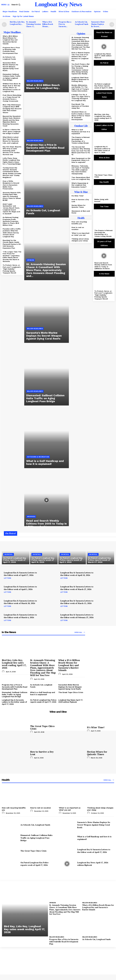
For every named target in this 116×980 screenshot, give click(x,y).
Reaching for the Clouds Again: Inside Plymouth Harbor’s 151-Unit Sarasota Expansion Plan (12, 244)
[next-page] (112, 25)
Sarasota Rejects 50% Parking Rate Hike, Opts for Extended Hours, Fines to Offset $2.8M (12, 196)
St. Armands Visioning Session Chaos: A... (33, 24)
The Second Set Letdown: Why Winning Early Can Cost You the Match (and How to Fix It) (81, 151)
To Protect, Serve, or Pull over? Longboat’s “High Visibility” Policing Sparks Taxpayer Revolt (12, 269)
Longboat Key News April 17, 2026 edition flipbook (103, 56)
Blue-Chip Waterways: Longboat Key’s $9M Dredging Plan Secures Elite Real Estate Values (12, 109)
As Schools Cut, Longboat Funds (82, 23)
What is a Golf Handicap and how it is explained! (45, 462)
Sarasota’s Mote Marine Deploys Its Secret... (98, 24)
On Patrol (9, 554)
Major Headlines (35, 81)
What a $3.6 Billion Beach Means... (48, 24)
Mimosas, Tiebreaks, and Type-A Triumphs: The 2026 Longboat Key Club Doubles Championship (81, 170)
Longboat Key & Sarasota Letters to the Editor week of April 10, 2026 (77, 574)
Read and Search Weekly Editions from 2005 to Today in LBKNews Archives (46, 524)
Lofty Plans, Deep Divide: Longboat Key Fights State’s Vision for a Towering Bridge (12, 161)
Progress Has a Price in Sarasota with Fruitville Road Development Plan (11, 50)
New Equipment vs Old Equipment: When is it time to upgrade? (81, 160)
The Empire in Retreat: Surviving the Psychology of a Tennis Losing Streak (81, 140)
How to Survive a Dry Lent (42, 753)
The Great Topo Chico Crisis (103, 176)
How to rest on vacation (78, 228)
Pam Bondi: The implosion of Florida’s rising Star (80, 106)
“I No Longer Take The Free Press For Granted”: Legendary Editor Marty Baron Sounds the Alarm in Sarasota (12, 257)
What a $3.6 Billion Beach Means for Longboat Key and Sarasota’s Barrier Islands (10, 40)
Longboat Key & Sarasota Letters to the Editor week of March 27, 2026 (77, 588)
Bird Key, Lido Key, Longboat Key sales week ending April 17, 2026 (103, 117)
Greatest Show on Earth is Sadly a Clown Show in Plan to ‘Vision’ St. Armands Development (81, 116)
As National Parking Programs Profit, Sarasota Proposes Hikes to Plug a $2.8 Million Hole (11, 221)
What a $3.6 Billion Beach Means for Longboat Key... (43, 87)
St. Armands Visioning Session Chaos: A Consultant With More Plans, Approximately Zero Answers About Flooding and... (46, 270)
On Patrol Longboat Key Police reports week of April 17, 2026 (103, 86)
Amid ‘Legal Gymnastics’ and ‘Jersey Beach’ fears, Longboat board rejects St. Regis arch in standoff (11, 209)
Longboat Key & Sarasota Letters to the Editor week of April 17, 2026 (102, 149)
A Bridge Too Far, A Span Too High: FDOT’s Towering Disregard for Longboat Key (81, 98)
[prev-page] (4, 25)
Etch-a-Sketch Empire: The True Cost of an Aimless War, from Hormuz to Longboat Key (81, 57)
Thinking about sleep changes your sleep (80, 240)
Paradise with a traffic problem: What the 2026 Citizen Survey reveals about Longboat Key (12, 233)
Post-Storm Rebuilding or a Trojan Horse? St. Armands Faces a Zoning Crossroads (12, 98)
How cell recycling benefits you (79, 223)
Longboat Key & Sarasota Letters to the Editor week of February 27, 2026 (77, 616)
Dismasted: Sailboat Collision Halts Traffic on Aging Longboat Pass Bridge (11, 77)
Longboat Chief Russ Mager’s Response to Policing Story (80, 80)
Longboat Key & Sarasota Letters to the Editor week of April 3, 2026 (20, 588)
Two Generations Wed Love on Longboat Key (81, 178)
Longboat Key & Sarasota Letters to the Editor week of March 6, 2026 (20, 616)
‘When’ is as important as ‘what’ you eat (80, 234)
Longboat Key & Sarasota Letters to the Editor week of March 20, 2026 (20, 602)
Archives (31, 517)
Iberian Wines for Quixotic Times (79, 206)
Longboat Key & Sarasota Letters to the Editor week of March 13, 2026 (77, 602)
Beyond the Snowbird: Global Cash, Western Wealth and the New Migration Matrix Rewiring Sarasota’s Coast (12, 121)
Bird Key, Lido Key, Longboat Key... (17, 23)
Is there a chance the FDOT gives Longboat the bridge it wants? (12, 131)
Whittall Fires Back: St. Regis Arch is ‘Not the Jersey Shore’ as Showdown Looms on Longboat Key (12, 88)
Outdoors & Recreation (38, 457)
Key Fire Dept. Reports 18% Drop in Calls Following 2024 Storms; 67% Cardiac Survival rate (12, 151)
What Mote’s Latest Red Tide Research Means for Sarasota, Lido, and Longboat (11, 140)
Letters (7, 578)
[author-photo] (4, 672)
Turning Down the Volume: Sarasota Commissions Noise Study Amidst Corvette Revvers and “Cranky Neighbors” (12, 173)
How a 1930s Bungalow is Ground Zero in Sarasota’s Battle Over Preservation (11, 185)
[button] (16, 5)
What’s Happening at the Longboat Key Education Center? (80, 185)
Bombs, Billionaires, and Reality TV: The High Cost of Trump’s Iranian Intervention (80, 88)
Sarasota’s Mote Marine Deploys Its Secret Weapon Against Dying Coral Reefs (11, 67)
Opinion (30, 260)
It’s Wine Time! (78, 196)
